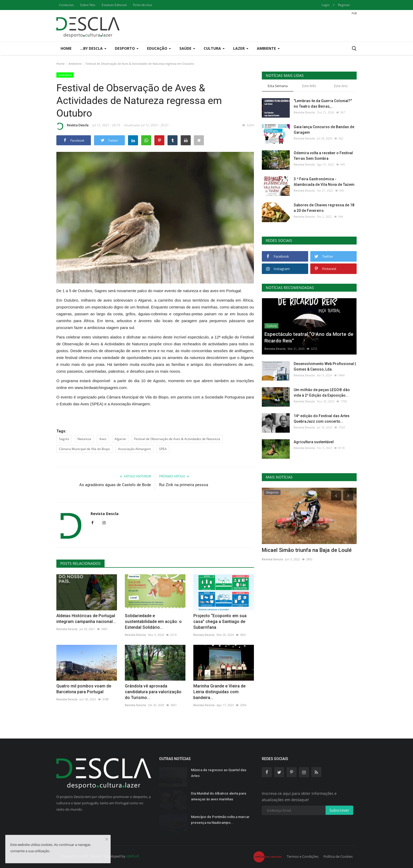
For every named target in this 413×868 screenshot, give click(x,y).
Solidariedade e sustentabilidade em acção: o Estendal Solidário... (153, 622)
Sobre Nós (88, 5)
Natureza (84, 439)
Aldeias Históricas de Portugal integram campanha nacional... (86, 619)
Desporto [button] (127, 48)
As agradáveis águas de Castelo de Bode (115, 485)
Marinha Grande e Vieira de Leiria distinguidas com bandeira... (219, 692)
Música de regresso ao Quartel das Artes (219, 773)
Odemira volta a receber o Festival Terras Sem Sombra (323, 156)
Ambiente (75, 64)
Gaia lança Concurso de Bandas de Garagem (324, 130)
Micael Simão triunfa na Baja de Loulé (307, 550)
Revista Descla (72, 126)
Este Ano (341, 86)
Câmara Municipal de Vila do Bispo (84, 449)
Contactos (66, 5)
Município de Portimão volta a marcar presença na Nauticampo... (220, 820)
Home (66, 48)
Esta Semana (278, 86)
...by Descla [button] (93, 48)
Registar (344, 5)
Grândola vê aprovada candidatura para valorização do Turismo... (153, 692)
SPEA (163, 449)
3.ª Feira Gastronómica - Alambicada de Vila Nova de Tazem (324, 182)
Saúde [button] (187, 48)
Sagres (64, 439)
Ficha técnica (142, 5)
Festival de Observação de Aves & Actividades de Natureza (177, 439)
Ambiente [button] (268, 48)
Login (326, 5)
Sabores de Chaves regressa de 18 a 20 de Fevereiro (324, 208)
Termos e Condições (303, 856)
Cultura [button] (214, 48)
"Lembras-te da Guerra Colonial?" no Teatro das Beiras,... (323, 104)
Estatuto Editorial (114, 5)
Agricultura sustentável (314, 442)
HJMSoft (133, 856)
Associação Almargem (134, 449)
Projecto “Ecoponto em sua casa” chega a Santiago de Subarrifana (220, 622)
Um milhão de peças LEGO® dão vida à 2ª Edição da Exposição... (322, 393)
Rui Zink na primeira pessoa (184, 485)
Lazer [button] (241, 48)
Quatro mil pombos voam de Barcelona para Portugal (84, 689)
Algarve (120, 439)
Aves (103, 439)
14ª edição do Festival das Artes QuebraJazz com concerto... (322, 419)
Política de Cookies (338, 856)
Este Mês (309, 86)
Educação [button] (159, 48)
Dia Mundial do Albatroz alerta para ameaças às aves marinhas (218, 796)
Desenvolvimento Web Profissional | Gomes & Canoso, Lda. (325, 366)
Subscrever (339, 810)
